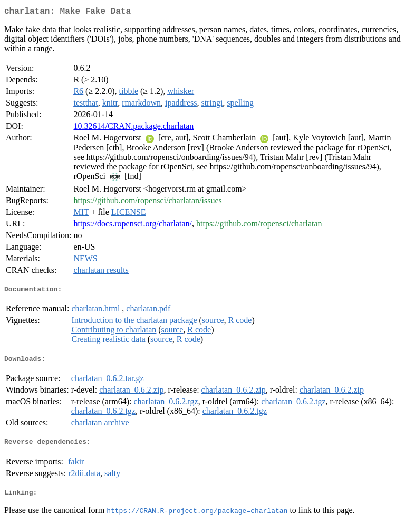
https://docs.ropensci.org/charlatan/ (133, 226)
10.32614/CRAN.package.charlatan (133, 128)
